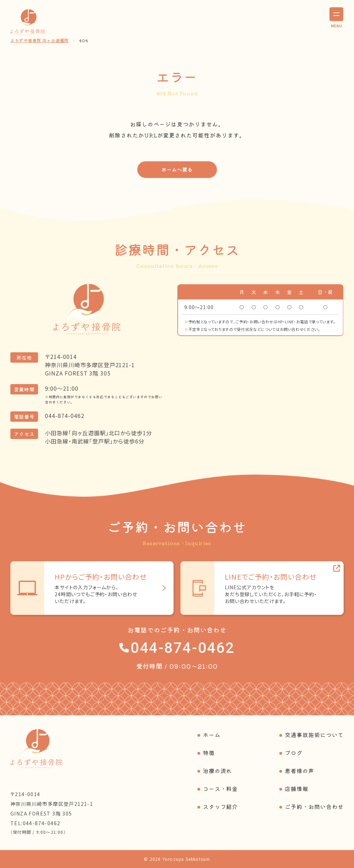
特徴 (209, 753)
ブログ (294, 753)
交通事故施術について (314, 735)
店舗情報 (297, 789)
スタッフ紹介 (221, 807)
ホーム (212, 735)
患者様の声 (300, 771)
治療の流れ (218, 771)
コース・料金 (221, 789)
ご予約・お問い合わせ (314, 807)
